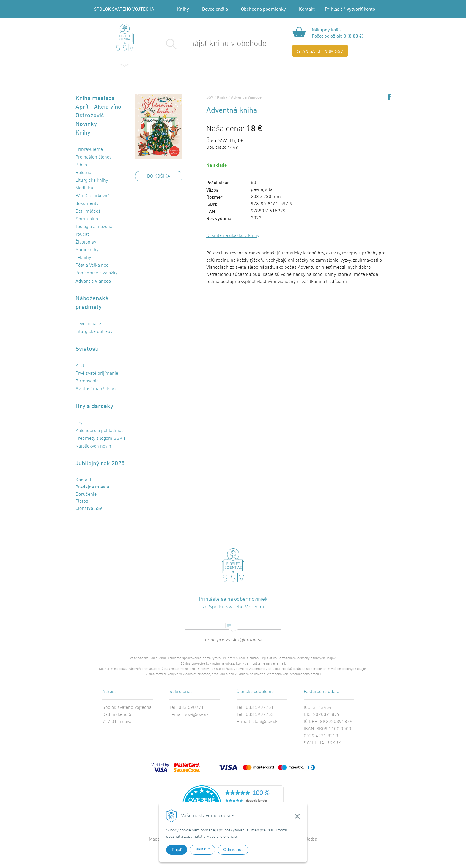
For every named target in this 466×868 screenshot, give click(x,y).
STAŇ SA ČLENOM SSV (320, 51)
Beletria (83, 173)
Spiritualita (87, 219)
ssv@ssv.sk (197, 715)
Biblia (81, 165)
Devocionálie (215, 9)
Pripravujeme (89, 150)
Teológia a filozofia (94, 227)
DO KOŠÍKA (159, 176)
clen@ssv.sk (265, 722)
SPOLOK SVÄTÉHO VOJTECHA (124, 9)
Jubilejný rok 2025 (100, 463)
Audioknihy (87, 250)
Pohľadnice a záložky (96, 273)
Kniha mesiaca (95, 98)
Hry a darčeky (94, 406)
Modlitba (84, 188)
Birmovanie (87, 381)
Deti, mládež (88, 211)
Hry (79, 423)
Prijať (177, 850)
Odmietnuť (233, 850)
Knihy (183, 9)
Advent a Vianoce (93, 281)
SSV (210, 97)
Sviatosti (87, 348)
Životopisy (86, 242)
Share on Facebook (389, 97)
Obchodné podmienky (263, 9)
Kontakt (307, 9)
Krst (80, 366)
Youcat (82, 235)
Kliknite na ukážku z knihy (233, 236)
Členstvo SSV (89, 508)
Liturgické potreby (94, 332)
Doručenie (86, 494)
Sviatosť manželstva (96, 389)
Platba (82, 501)
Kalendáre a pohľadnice (100, 431)
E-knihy (83, 258)
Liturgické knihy (92, 181)
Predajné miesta (92, 487)
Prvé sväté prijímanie (97, 374)
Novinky (86, 124)
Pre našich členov (93, 157)
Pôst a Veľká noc (92, 265)
